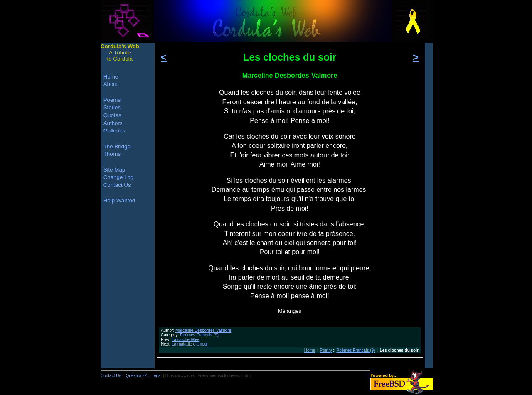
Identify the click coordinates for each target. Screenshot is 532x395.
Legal (156, 376)
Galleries (115, 131)
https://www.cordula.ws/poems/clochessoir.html (208, 376)
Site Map (115, 170)
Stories (112, 107)
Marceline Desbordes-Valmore (203, 330)
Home (310, 350)
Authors (113, 123)
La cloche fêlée (186, 340)
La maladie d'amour (190, 344)
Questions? (137, 376)
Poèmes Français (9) (199, 335)
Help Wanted (119, 200)
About (111, 84)
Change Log (119, 177)
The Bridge (117, 146)
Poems (112, 100)
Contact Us (117, 185)
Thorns (112, 154)
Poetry (326, 350)
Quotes (112, 115)
